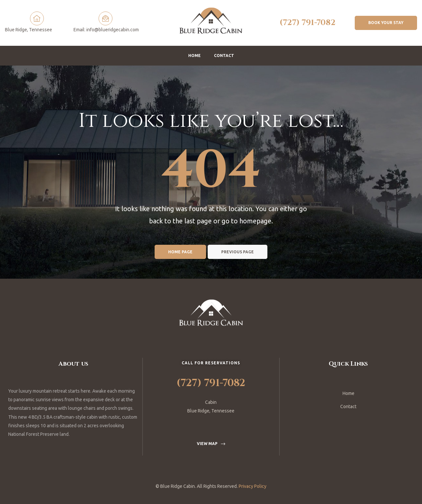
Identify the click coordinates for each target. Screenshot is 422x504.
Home (195, 56)
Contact (224, 56)
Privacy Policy (253, 486)
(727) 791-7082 (308, 23)
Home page (180, 252)
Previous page (238, 252)
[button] (386, 23)
